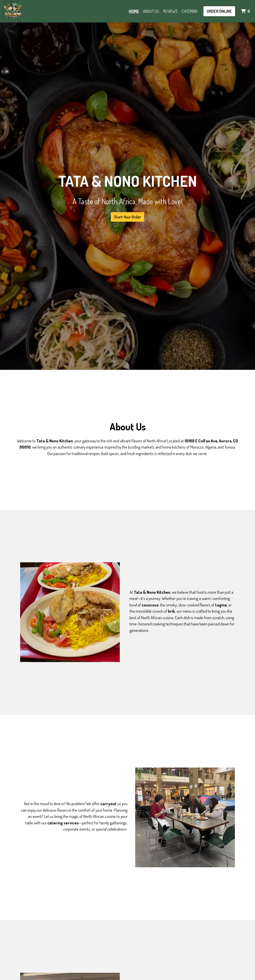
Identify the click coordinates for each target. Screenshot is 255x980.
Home (134, 11)
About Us (151, 11)
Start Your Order (127, 217)
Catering (190, 11)
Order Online (219, 11)
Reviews (170, 11)
